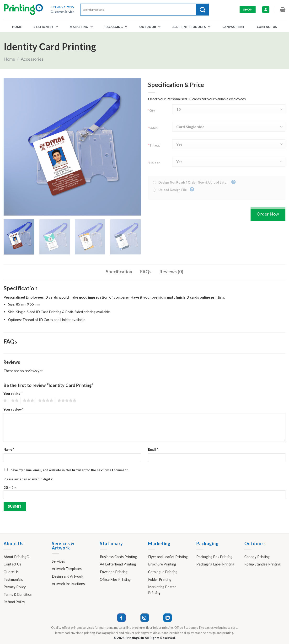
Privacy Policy (15, 587)
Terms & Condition (18, 594)
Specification (119, 272)
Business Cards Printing (118, 557)
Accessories (32, 59)
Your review (13, 409)
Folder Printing (160, 579)
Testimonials (13, 579)
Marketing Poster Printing (162, 590)
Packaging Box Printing (214, 557)
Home (9, 59)
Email (153, 449)
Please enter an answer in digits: (28, 479)
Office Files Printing (115, 579)
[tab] (119, 272)
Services (58, 561)
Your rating (13, 394)
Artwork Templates (67, 569)
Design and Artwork (67, 576)
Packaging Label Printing (215, 564)
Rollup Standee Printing (262, 564)
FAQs (146, 272)
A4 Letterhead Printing (118, 564)
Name (9, 449)
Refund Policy (14, 602)
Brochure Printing (162, 564)
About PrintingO (16, 557)
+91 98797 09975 (62, 7)
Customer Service (62, 12)
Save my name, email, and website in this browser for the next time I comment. (70, 470)
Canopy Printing (257, 557)
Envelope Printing (114, 572)
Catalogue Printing (163, 572)
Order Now (268, 214)
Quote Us (11, 572)
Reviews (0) (171, 272)
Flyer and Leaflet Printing (168, 557)
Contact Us (12, 564)
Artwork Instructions (68, 584)
